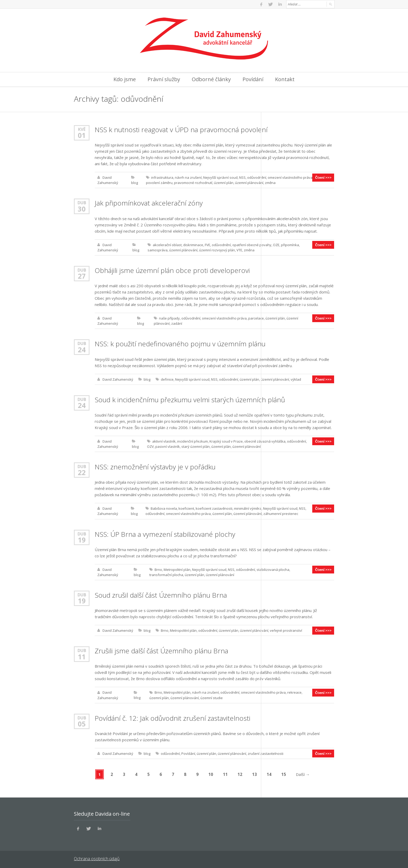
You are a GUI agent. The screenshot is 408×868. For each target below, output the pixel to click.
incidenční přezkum (193, 441)
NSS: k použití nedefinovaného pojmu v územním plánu (180, 343)
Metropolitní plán (177, 569)
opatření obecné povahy (252, 245)
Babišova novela (164, 508)
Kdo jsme (125, 79)
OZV (150, 446)
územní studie (212, 697)
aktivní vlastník (164, 441)
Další (303, 773)
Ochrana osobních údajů (97, 858)
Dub (82, 203)
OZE (276, 245)
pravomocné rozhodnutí (193, 183)
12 (240, 773)
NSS (242, 177)
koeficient (186, 508)
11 (82, 656)
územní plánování (249, 183)
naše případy (169, 318)
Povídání (253, 79)
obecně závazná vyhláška (265, 441)
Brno (158, 569)
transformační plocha (166, 574)
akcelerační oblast (167, 245)
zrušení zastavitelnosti (266, 752)
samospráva (158, 250)
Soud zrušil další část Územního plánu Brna (161, 594)
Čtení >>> (323, 177)
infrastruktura (162, 177)
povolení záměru (159, 183)
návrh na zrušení (188, 177)
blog (135, 183)
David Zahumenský (118, 379)
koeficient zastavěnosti (214, 508)
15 (284, 773)
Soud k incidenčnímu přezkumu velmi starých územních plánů (190, 399)
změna (270, 183)
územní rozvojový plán (217, 250)
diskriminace (193, 245)
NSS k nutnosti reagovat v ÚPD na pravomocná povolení (181, 130)
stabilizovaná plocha (273, 569)
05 (82, 723)
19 (82, 539)
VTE (239, 250)
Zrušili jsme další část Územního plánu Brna (161, 650)
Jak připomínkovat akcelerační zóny (149, 203)
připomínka (290, 245)
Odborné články (211, 79)
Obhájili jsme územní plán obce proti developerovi (172, 270)
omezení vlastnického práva (290, 177)
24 (82, 349)
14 (269, 773)
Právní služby (164, 79)
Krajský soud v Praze (226, 441)
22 (82, 472)
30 (82, 209)
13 (255, 773)
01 (82, 135)
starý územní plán (196, 446)
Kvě (82, 129)
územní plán (224, 183)
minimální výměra (248, 508)
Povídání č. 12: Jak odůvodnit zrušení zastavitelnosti (173, 717)
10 (211, 773)
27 (82, 276)
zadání (177, 323)
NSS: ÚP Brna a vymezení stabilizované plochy (165, 533)
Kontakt (285, 79)
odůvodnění (257, 177)
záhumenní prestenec (281, 513)
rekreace (294, 692)
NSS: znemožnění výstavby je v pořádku (155, 466)
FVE (208, 245)
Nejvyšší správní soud (220, 177)
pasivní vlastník (168, 446)
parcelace (256, 318)
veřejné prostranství (286, 630)
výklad (296, 379)
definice (167, 379)
